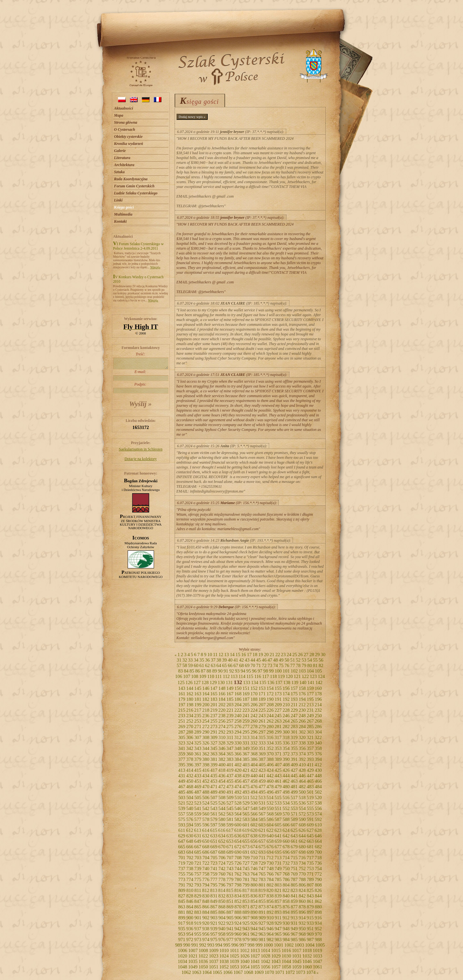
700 (318, 852)
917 (182, 923)
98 (266, 671)
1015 (276, 950)
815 (230, 890)
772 (318, 874)
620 (254, 830)
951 (310, 929)
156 (286, 688)
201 (214, 705)
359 (182, 754)
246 (286, 716)
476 (254, 787)
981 (262, 940)
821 (278, 890)
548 (254, 808)
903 (214, 918)
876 (286, 907)
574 (318, 814)
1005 (320, 945)
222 (238, 710)
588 (286, 819)
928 (270, 923)
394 (318, 759)
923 (230, 923)
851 (230, 901)
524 (206, 803)
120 (289, 676)
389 (278, 759)
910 (270, 918)
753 (310, 869)
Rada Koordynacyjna (131, 179)
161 (182, 694)
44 (253, 660)
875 (278, 907)
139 (295, 682)
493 (246, 792)
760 (222, 874)
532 (270, 803)
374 (302, 754)
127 (197, 682)
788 (302, 879)
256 (222, 721)
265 (294, 721)
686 (206, 852)
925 (246, 923)
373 (294, 754)
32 (185, 660)
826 (318, 890)
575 (182, 819)
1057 (276, 967)
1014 (265, 950)
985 (294, 940)
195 (310, 699)
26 (300, 655)
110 (211, 676)
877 (294, 907)
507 (214, 797)
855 (262, 901)
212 (302, 705)
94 (243, 671)
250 (318, 716)
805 (294, 885)
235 (198, 716)
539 (182, 808)
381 (214, 759)
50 (287, 660)
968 (302, 934)
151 (246, 688)
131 (229, 682)
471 (214, 787)
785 (278, 879)
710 (254, 858)
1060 (307, 967)
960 (238, 934)
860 (302, 901)
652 (222, 841)
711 (262, 858)
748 (270, 869)
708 (238, 858)
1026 (245, 956)
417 (214, 770)
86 (198, 671)
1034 (182, 961)
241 (246, 716)
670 (222, 847)
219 (214, 710)
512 (254, 797)
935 (182, 929)
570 (286, 814)
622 (270, 830)
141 (311, 682)
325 (198, 743)
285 (310, 726)
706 (222, 858)
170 (254, 694)
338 (302, 743)
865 (198, 907)
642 (286, 836)
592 (318, 819)
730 (270, 863)
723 (214, 863)
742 (222, 869)
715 (294, 858)
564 (238, 814)
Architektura (124, 165)
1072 (290, 972)
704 (206, 858)
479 (278, 787)
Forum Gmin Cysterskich (134, 186)
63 (213, 665)
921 (214, 923)
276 (238, 726)
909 (262, 918)
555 (310, 808)
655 (246, 841)
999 (259, 945)
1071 (280, 972)
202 (222, 705)
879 (310, 907)
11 (215, 655)
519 (310, 797)
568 (270, 814)
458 (254, 781)
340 (318, 743)
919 (198, 923)
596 (206, 825)
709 (246, 858)
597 (214, 825)
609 (310, 825)
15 (238, 655)
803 (278, 885)
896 (302, 912)
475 (246, 787)
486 (190, 792)
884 (206, 912)
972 (190, 940)
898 (318, 912)
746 (254, 869)
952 (318, 929)
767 (278, 874)
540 (190, 808)
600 (238, 825)
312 (238, 737)
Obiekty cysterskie (128, 137)
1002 (289, 945)
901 (198, 918)
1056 (265, 967)
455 (230, 781)
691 (246, 852)
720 (190, 863)
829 (198, 896)
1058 (286, 967)
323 (182, 743)
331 (246, 743)
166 (222, 694)
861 (310, 901)
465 (310, 781)
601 (246, 825)
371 (278, 754)
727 (246, 863)
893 (278, 912)
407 (278, 765)
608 (302, 825)
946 (270, 929)
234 (190, 716)
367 (246, 754)
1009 (214, 950)
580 (222, 819)
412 (318, 765)
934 (318, 923)
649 (198, 841)
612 (190, 830)
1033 (318, 956)
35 (202, 660)
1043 (276, 961)
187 (246, 699)
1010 (224, 950)
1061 (318, 967)
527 (230, 803)
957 (214, 934)
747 (262, 869)
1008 (203, 950)
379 (198, 759)
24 (289, 655)
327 (214, 743)
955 (198, 934)
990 (187, 945)
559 (198, 814)
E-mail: (141, 375)
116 (258, 676)
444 (286, 776)
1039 (234, 961)
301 (294, 732)
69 (247, 665)
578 (206, 819)
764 (254, 874)
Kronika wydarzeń (129, 144)
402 (238, 765)
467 (182, 787)
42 (242, 660)
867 (214, 907)
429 (310, 770)
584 (254, 819)
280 (270, 726)
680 (302, 847)
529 (246, 803)
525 (214, 803)
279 (262, 726)
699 (310, 852)
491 (230, 792)
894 (286, 912)
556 (318, 808)
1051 (214, 967)
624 (286, 830)
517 (294, 797)
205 (246, 705)
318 (286, 737)
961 (246, 934)
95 (249, 671)
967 (294, 934)
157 (294, 688)
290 (206, 732)
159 (310, 688)
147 (214, 688)
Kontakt (120, 221)
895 (294, 912)
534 (286, 803)
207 (262, 705)
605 (278, 825)
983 (278, 940)
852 (238, 901)
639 (262, 836)
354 (286, 748)
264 (286, 721)
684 (190, 852)
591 (310, 819)
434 (206, 776)
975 (214, 940)
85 (192, 671)
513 (262, 797)
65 (225, 665)
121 (297, 676)
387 (262, 759)
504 (190, 797)
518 (302, 797)
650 (206, 841)
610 (318, 825)
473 (230, 787)
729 (262, 863)
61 (202, 665)
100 (278, 671)
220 (222, 710)
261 (262, 721)
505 (198, 797)
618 (238, 830)
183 (214, 699)
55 (315, 660)
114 (242, 676)
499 (294, 792)
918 (190, 923)
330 (238, 743)
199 (198, 705)
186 (238, 699)
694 (270, 852)
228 (286, 710)
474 (238, 787)
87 (203, 671)
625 (294, 830)
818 (254, 890)
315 (262, 737)
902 (206, 918)
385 (246, 759)
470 (206, 787)
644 (302, 836)
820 (270, 890)
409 (294, 765)
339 (310, 743)
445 (294, 776)
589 (294, 819)
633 (214, 836)
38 (219, 660)
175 (294, 694)
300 (286, 732)
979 (246, 940)
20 (266, 655)
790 (318, 879)
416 (206, 770)
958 (222, 934)
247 (294, 716)
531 (262, 803)
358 (318, 748)
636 (238, 836)
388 (270, 759)
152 (254, 688)
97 (260, 671)
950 (302, 929)
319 (294, 737)
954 (190, 934)
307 (198, 737)
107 (187, 676)
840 (286, 896)
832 (222, 896)
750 (286, 869)
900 (190, 918)
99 (271, 671)
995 (227, 945)
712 (270, 858)
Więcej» (155, 267)
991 (195, 945)
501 (310, 792)
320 (302, 737)
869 (230, 907)
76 (287, 665)
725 (230, 863)
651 (214, 841)
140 (303, 682)
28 (312, 655)
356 (302, 748)
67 (236, 665)
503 (182, 797)
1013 (255, 950)
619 (246, 830)
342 (190, 748)
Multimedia (123, 214)
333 (262, 743)
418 (222, 770)
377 (182, 759)
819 (262, 890)
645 (310, 836)
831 (214, 896)
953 (182, 934)
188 (254, 699)
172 (270, 694)
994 (219, 945)
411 (310, 765)
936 (190, 929)
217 (198, 710)
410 (302, 765)
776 (206, 879)
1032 (307, 956)
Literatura (122, 158)
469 (198, 787)
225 (262, 710)
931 (294, 923)
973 (198, 940)
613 (198, 830)
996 (235, 945)
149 (230, 688)
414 (190, 770)
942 (238, 929)
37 (213, 660)
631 (198, 836)
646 (318, 836)
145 (198, 688)
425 (278, 770)
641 (278, 836)
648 (190, 841)
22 (278, 655)
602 (254, 825)
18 (255, 655)
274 (222, 726)
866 (206, 907)
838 (270, 896)
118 (273, 676)
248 (302, 716)
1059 (297, 967)
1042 (265, 961)
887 (230, 912)
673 (246, 847)
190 (270, 699)
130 (221, 682)
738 (190, 869)
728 (254, 863)
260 (254, 721)
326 (206, 743)
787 (294, 879)
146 (206, 688)
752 (302, 869)
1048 (182, 967)
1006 (182, 950)
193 (294, 699)
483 (310, 787)
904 (222, 918)
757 (198, 874)
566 (254, 814)
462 (286, 781)
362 (206, 754)
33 (191, 660)
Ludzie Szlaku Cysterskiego (136, 193)
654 (238, 841)
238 (222, 716)
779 (230, 879)
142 (319, 682)
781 (246, 879)
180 (190, 699)
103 (302, 671)
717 (310, 858)
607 (294, 825)
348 (238, 748)
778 (222, 879)
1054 (245, 967)
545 (230, 808)
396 (190, 765)
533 (278, 803)
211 (294, 705)
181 (198, 699)
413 (182, 770)
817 (246, 890)
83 (181, 671)
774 (190, 879)
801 (262, 885)
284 (302, 726)
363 (214, 754)
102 (294, 671)
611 (182, 830)
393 (310, 759)
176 (302, 694)
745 (246, 869)
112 (226, 676)
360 (190, 754)
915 (310, 918)
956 (206, 934)
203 (230, 705)
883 (198, 912)
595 (198, 825)
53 (304, 660)
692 (254, 852)
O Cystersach (125, 129)
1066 (228, 972)
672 (238, 847)
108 (195, 676)
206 (254, 705)
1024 (224, 956)
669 (214, 847)
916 (318, 918)
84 (186, 671)
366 (238, 754)
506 (206, 797)
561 (214, 814)
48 (276, 660)
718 (318, 858)
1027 (255, 956)
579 (214, 819)
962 (254, 934)
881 (182, 912)
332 (254, 743)
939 (214, 929)
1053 (234, 967)
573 (310, 814)
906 (238, 918)
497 (278, 792)
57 (179, 665)
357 (310, 748)
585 (262, 819)
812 (206, 890)
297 (262, 732)
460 (270, 781)
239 (230, 716)
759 (214, 874)
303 (310, 732)
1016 (286, 950)
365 (230, 754)
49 (281, 660)
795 (214, 885)
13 (227, 655)
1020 (182, 956)
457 (246, 781)
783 (262, 879)
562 (222, 814)
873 (262, 907)
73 (270, 665)
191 (278, 699)
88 (209, 671)
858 (286, 901)
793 (198, 885)
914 (302, 918)
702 (190, 858)
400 (222, 765)
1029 (276, 956)
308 (206, 737)
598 (222, 825)
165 (214, 694)
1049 (193, 967)
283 (294, 726)
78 (298, 665)
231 (310, 710)
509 (230, 797)
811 (198, 890)
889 (246, 912)
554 (302, 808)
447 (310, 776)
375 (310, 754)
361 (198, 754)
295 (246, 732)
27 (306, 655)
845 (182, 901)
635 (230, 836)
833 (230, 896)
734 (302, 863)
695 (278, 852)
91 (226, 671)
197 (182, 705)
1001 (279, 945)
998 (251, 945)
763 (246, 874)
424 (270, 770)
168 (238, 694)
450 (190, 781)
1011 (235, 950)
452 (206, 781)
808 (318, 885)
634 (222, 836)
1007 (193, 950)
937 (198, 929)
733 (294, 863)
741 (214, 869)
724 (222, 863)
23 (283, 655)
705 (214, 858)
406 (270, 765)
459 (262, 781)
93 (237, 671)
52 (298, 660)
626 (302, 830)
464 (302, 781)
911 (278, 918)
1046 (307, 961)
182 (206, 699)
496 (270, 792)
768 (286, 874)
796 (222, 885)
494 (254, 792)
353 (278, 748)
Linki (118, 200)
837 (262, 896)
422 (254, 770)
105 (318, 671)
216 (190, 710)
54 (310, 660)
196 (318, 699)
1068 (248, 972)
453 (214, 781)
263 (278, 721)
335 (278, 743)
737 (182, 869)
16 (244, 655)
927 (262, 923)
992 (203, 945)
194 (302, 699)
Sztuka (119, 172)
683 (182, 852)
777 (214, 879)
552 (286, 808)
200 (206, 705)
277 (246, 726)
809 (182, 890)
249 (310, 716)
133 (247, 682)
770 (302, 874)
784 (270, 879)
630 (190, 836)
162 (190, 694)
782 (254, 879)
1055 (255, 967)
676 (270, 847)
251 (182, 721)
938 (206, 929)
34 (196, 660)
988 (318, 940)
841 (294, 896)
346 (222, 748)
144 (190, 688)
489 (214, 792)
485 (182, 792)
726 (238, 863)
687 (214, 852)
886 (222, 912)
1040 (245, 961)
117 (265, 676)
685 (198, 852)
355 (294, 748)
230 (302, 710)
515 (278, 797)
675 (262, 847)
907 (246, 918)
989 (179, 945)
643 (294, 836)
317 (278, 737)
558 (190, 814)
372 (286, 754)
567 (262, 814)
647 (182, 841)
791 (182, 885)
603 (262, 825)
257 (230, 721)
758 (206, 874)
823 (294, 890)
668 (206, 847)
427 (294, 770)
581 (230, 819)
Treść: (141, 361)
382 (222, 759)
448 (318, 776)
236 (206, 716)
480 (286, 787)
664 (318, 841)
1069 (259, 972)
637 (246, 836)
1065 (217, 972)
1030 (286, 956)
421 (246, 770)
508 (222, 797)
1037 (214, 961)
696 (286, 852)
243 (262, 716)
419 (230, 770)
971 (182, 940)
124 (321, 676)
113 (234, 676)
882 (190, 912)
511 (246, 797)
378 (190, 759)
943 (246, 929)
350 (254, 748)
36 (208, 660)
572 (302, 814)
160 (318, 688)
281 (278, 726)
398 (206, 765)
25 (295, 655)
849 (214, 901)
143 (182, 688)
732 (286, 863)
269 (182, 726)
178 (318, 694)
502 (318, 792)
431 (182, 776)
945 (262, 929)
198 (190, 705)
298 (270, 732)
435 (214, 776)
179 (182, 699)
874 (270, 907)
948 (286, 929)
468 (190, 787)
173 (278, 694)
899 (182, 918)
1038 (224, 961)
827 (182, 896)
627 (310, 830)
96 (254, 671)
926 (254, 923)
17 (249, 655)
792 (190, 885)
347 (230, 748)
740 (206, 869)
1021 (193, 956)
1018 (307, 950)
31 (179, 660)
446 (302, 776)
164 (206, 694)
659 (278, 841)
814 (222, 890)
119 (281, 676)
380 (206, 759)
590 (302, 819)
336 (286, 743)
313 (246, 737)
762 (238, 874)
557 (182, 814)
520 (318, 797)
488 (206, 792)
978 (238, 940)
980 (254, 940)
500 (302, 792)
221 (230, 710)
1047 (318, 961)
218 (206, 710)
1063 (197, 972)
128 (205, 682)
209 (278, 705)
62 (208, 665)
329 (230, 743)
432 (190, 776)
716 (302, 858)
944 (254, 929)
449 (182, 781)
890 (254, 912)
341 (182, 748)
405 (262, 765)
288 (190, 732)
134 (255, 682)
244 (270, 716)
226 (270, 710)
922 (222, 923)
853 (246, 901)
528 (238, 803)
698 (302, 852)
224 (254, 710)
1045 (297, 961)
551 (278, 808)
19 (261, 655)
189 (262, 699)
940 (222, 929)
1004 (310, 945)
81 (315, 665)
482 (302, 787)
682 (318, 847)
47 (270, 660)
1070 (269, 972)
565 (246, 814)
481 (294, 787)
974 (206, 940)
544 (222, 808)
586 (270, 819)
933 (310, 923)
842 (302, 896)
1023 (214, 956)
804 (286, 885)
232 (318, 710)
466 (318, 781)
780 (238, 879)
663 (310, 841)
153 (262, 688)
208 (270, 705)
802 (270, 885)
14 (232, 655)
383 (230, 759)
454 (222, 781)
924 (238, 923)
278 (254, 726)
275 (230, 726)
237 (214, 716)
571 (294, 814)
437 (230, 776)
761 (230, 874)
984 (286, 940)
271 (198, 726)
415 (198, 770)
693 (262, 852)
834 (238, 896)
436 (222, 776)
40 (230, 660)
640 (270, 836)
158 (302, 688)
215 (182, 710)
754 (318, 869)
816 (238, 890)
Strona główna (126, 122)
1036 (203, 961)
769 (294, 874)
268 (318, 721)
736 (318, 863)
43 (247, 660)
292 (222, 732)
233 (182, 716)
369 (262, 754)
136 (271, 682)
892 (270, 912)
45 (259, 660)
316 (270, 737)
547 (246, 808)
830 (206, 896)
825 (310, 890)
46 (264, 660)
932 (302, 923)
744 (238, 869)
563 (230, 814)
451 (198, 781)
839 (278, 896)
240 (238, 716)
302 (302, 732)
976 (222, 940)
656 (254, 841)
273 (214, 726)
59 (191, 665)
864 (190, 907)
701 (182, 858)
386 (254, 759)
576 (190, 819)
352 (270, 748)
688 (222, 852)
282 (286, 726)
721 (198, 863)
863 (182, 907)
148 (222, 688)
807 (310, 885)
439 (246, 776)
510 (238, 797)
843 (310, 896)
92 (232, 671)
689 (230, 852)
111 (218, 676)
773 (182, 879)
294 (238, 732)
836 (254, 896)
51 (293, 660)
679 (294, 847)
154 (270, 688)
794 (206, 885)
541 (198, 808)
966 (286, 934)
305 (182, 737)
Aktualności (124, 108)
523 (198, 803)
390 (286, 759)
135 (263, 682)
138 (287, 682)
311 (230, 737)
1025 (234, 956)
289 (198, 732)
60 (196, 665)
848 (206, 901)
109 (203, 676)
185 (230, 699)
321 (310, 737)
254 (206, 721)
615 (214, 830)
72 (264, 665)
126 (189, 682)
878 (302, 907)
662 (302, 841)
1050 (203, 967)
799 (246, 885)
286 (318, 726)
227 (278, 710)
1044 (286, 961)
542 (206, 808)
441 (262, 776)
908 (254, 918)
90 (220, 671)
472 (222, 787)
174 (286, 694)
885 (214, 912)
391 (294, 759)
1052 (224, 967)
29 (318, 655)
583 (246, 819)
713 (278, 858)
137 (279, 682)
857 (278, 901)
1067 (238, 972)
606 (286, 825)
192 (286, 699)
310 (222, 737)
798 (238, 885)
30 (323, 655)
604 (270, 825)
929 (278, 923)
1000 (268, 945)
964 (270, 934)
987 (310, 940)
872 (254, 907)
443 (278, 776)
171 (262, 694)
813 (214, 890)
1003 (299, 945)
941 (230, 929)
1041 (255, 961)
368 (254, 754)
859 (294, 901)
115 (250, 676)
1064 (207, 972)
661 (294, 841)
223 (246, 710)
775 (198, 879)
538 (318, 803)
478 (270, 787)
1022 (203, 956)
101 (286, 671)
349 (246, 748)
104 (310, 671)
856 (270, 901)
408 (286, 765)
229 (294, 710)
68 (242, 665)
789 (310, 879)
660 (286, 841)
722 (206, 863)
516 (286, 797)
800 (254, 885)
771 (310, 874)
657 (262, 841)
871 (246, 907)
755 (182, 874)
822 (286, 890)
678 (286, 847)
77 (293, 665)
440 (254, 776)
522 (190, 803)
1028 (265, 956)
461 (278, 781)
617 (230, 830)
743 (230, 869)
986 (302, 940)
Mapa (119, 115)
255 (214, 721)
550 (270, 808)
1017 (297, 950)
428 (302, 770)
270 (190, 726)
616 (222, 830)
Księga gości (124, 207)
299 (278, 732)
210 (286, 705)
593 (182, 825)
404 (254, 765)
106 (179, 676)
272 (206, 726)
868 (222, 907)
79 (304, 665)
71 (259, 665)
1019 (318, 950)
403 (246, 765)
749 (278, 869)
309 (214, 737)
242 (254, 716)
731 (278, 863)
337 (294, 743)
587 (278, 819)
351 (262, 748)
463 (294, 781)
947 (278, 929)
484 (318, 787)
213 (310, 705)
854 (254, 901)
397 (198, 765)
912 (286, 918)
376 (318, 754)
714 (286, 858)
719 (182, 863)
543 (214, 808)
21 (272, 655)
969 (310, 934)
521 (182, 803)
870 (238, 907)
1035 (193, 961)
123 (313, 676)
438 (238, 776)
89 (215, 671)
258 (238, 721)
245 (278, 716)
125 (181, 682)
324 (190, 743)
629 (182, 836)
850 (222, 901)
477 (262, 787)
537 (310, 803)
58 (185, 665)
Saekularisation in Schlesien (141, 449)
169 (246, 694)
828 (190, 896)
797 (230, 885)
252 (190, 721)
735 (310, 863)
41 (236, 660)
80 (310, 665)
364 (222, 754)
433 (198, 776)
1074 (311, 972)
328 (222, 743)
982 (270, 940)
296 (254, 732)
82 (321, 665)
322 (318, 737)
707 (230, 858)
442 (270, 776)
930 (286, 923)
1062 (186, 972)
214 (318, 705)
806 (302, 885)
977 (230, 940)
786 (286, 879)
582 (238, 819)
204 (238, 705)
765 (262, 874)
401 (230, 765)
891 (262, 912)
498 (286, 792)
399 (214, 765)
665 (182, 847)
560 (206, 814)
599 (230, 825)
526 (222, 803)
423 (262, 770)
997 (243, 945)
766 (270, 874)
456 (238, 781)
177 (310, 694)
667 (198, 847)
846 (190, 901)
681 (310, 847)
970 (318, 934)
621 (262, 830)
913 (294, 918)
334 (270, 743)
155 (278, 688)
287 (182, 732)
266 (302, 721)
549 (262, 808)
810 (190, 890)
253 (198, 721)
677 (278, 847)
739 (198, 869)
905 (230, 918)
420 (238, 770)
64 (219, 665)
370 (270, 754)
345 (214, 748)
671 (230, 847)
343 (198, 748)
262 (270, 721)
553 (294, 808)
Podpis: (141, 388)
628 (318, 830)
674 (254, 847)
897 (310, 912)
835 (246, 896)
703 (198, 858)
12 (221, 655)
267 (310, 721)
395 (182, 765)
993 (211, 945)
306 (190, 737)
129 (213, 682)
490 (222, 792)
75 (281, 665)
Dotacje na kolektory (141, 459)
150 (238, 688)
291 (214, 732)
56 (321, 660)
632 (206, 836)
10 (210, 655)
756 (190, 874)
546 (238, 808)
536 (302, 803)
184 (222, 699)
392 (302, 759)
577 (198, 819)
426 (286, 770)
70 (253, 665)
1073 (300, 972)
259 (246, 721)
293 (230, 732)
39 (225, 660)
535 (294, 803)
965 (278, 934)
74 (276, 665)
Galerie (120, 151)
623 (278, 830)
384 (238, 759)
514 (270, 797)
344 (206, 748)
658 (270, 841)
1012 (245, 950)
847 (198, 901)
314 (254, 737)
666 (190, 847)
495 (262, 792)
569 (278, 814)
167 (230, 694)
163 (198, 694)
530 (254, 803)
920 (206, 923)
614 (206, 830)
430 (318, 770)
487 (198, 792)
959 (230, 934)
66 (230, 665)
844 (318, 896)
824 (302, 890)
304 (318, 732)
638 (254, 836)
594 (190, 825)
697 (294, 852)
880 (318, 907)
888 (238, 912)
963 (262, 934)
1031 (297, 956)
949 (294, 929)
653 (230, 841)
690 (238, 852)
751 (294, 869)
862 (318, 901)
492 (238, 792)
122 (305, 676)
